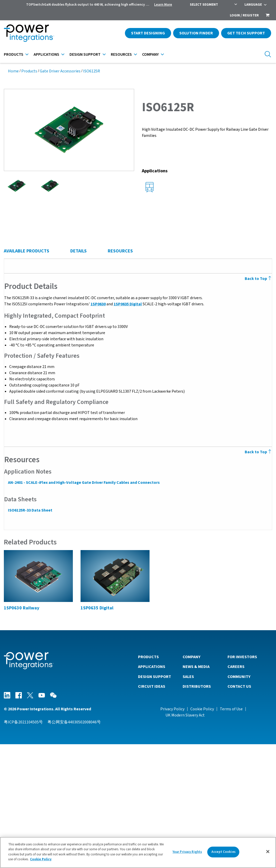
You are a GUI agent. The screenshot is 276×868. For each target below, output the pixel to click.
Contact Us (239, 810)
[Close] (268, 852)
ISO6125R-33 (52, 323)
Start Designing (148, 33)
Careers (236, 790)
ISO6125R (92, 71)
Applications (46, 54)
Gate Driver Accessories (60, 71)
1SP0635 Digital (127, 428)
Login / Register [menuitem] (244, 15)
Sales (188, 800)
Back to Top (259, 402)
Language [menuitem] (253, 5)
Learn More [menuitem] (163, 5)
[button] (69, 129)
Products (14, 54)
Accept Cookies (223, 852)
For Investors (242, 780)
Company (150, 54)
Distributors (197, 810)
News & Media (196, 790)
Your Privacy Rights (187, 852)
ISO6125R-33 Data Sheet (30, 634)
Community (239, 800)
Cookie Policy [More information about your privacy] (41, 859)
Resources (121, 54)
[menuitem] (268, 16)
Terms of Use (231, 833)
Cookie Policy (202, 833)
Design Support (85, 54)
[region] (138, 852)
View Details (54, 337)
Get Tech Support (246, 33)
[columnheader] (50, 298)
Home (13, 71)
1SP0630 (98, 428)
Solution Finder (196, 33)
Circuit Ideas (152, 810)
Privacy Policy (172, 833)
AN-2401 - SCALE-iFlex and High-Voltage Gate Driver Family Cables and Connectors (84, 606)
